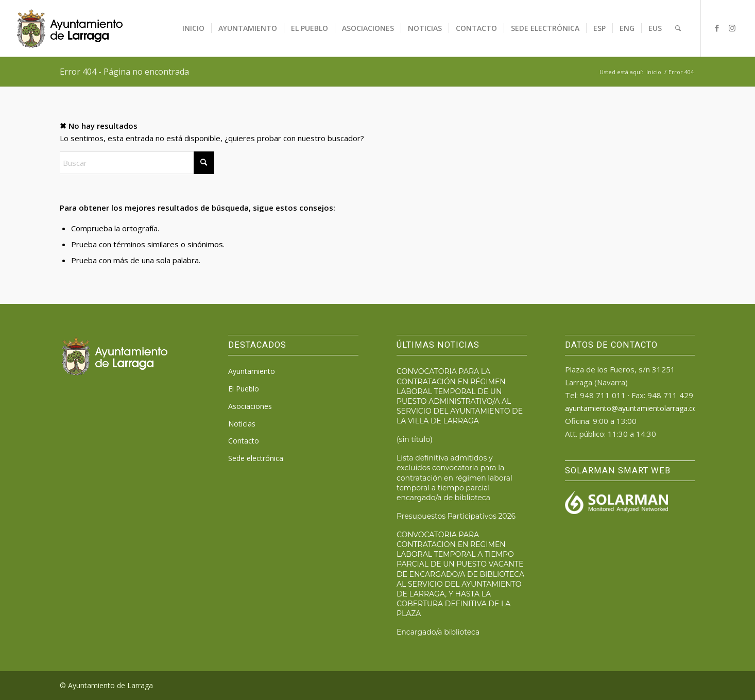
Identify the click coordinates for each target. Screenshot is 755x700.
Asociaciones (250, 406)
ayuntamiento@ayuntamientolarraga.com (634, 408)
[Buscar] (678, 28)
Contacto (244, 441)
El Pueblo (244, 389)
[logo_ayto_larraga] (70, 28)
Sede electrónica (256, 458)
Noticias (242, 424)
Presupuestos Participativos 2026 (456, 516)
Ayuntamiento (252, 371)
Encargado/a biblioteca (438, 632)
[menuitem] (193, 28)
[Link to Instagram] (732, 28)
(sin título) (415, 439)
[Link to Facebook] (717, 28)
